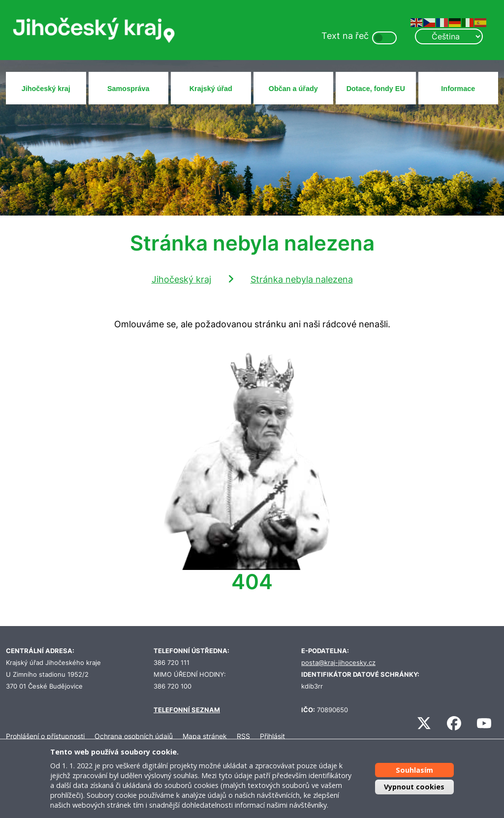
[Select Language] (449, 36)
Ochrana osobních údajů (134, 736)
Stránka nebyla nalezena (302, 279)
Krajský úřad (211, 89)
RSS (243, 736)
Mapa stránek (205, 736)
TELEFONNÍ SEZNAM (187, 710)
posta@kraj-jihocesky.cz (338, 663)
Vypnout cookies (414, 787)
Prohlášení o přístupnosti (45, 736)
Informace (458, 89)
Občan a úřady (293, 89)
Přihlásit (272, 736)
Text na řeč (345, 36)
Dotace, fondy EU (376, 89)
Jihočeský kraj (46, 89)
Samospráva (128, 89)
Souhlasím (414, 770)
